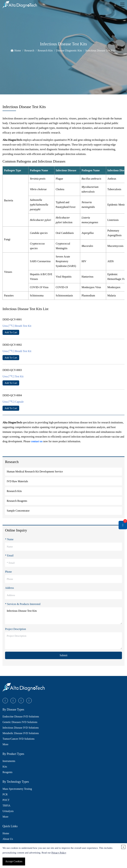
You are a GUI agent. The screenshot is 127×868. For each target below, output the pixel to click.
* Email (9, 555)
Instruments (9, 761)
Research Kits (45, 50)
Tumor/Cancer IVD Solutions (19, 739)
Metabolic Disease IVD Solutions (21, 733)
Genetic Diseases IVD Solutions (20, 722)
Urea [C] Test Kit (13, 376)
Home (18, 50)
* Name (9, 539)
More (5, 744)
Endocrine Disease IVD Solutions (21, 717)
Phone (8, 572)
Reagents (7, 772)
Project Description (15, 629)
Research (29, 50)
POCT (6, 800)
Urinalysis (8, 811)
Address (9, 588)
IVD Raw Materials (17, 481)
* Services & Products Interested (23, 604)
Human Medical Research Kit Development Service (35, 472)
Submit (63, 655)
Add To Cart (11, 332)
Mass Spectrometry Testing (17, 789)
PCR (5, 794)
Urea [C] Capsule (13, 402)
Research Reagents (17, 501)
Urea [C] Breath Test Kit (17, 326)
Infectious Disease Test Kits (100, 50)
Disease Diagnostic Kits (69, 50)
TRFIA (6, 806)
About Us (8, 839)
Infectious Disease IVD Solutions (21, 728)
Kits (5, 767)
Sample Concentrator (18, 511)
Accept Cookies (14, 861)
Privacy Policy (59, 853)
